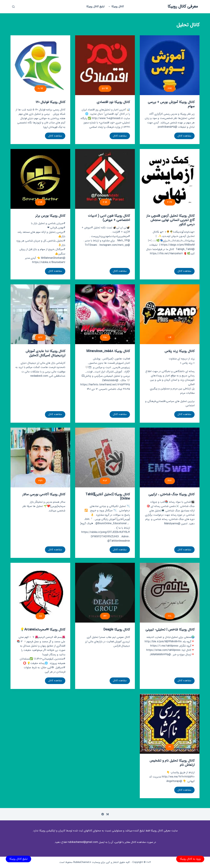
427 (170, 481)
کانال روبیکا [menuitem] (116, 6)
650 (105, 337)
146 (105, 616)
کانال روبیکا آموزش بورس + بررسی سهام (171, 104)
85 (40, 616)
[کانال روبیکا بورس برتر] (40, 179)
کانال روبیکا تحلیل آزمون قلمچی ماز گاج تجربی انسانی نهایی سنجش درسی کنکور (170, 220)
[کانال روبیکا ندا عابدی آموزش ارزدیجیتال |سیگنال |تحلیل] (40, 314)
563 (40, 337)
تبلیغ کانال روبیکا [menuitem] (95, 6)
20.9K (40, 89)
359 (40, 481)
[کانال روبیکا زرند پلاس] (170, 314)
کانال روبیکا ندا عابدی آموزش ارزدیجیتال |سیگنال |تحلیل (45, 353)
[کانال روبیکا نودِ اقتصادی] (105, 65)
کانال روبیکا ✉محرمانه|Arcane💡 (43, 630)
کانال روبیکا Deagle (117, 630)
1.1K (170, 337)
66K (170, 89)
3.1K (105, 202)
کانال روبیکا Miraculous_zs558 (108, 351)
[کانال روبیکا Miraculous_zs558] (105, 314)
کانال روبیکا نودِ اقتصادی (113, 102)
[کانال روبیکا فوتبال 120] (40, 65)
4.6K (170, 202)
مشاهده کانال (184, 137)
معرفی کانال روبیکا (183, 6)
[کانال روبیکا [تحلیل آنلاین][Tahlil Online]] (105, 457)
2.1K (40, 202)
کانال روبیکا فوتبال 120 (50, 102)
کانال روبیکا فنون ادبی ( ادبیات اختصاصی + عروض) (109, 218)
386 (105, 481)
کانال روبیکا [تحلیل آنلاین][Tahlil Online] (108, 497)
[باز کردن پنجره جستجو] (13, 7)
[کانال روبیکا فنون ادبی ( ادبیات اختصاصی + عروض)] (105, 179)
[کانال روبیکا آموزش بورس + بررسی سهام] (170, 65)
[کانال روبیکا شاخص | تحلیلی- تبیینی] (170, 593)
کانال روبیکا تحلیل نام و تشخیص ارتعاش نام (172, 763)
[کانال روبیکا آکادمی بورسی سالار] (40, 457)
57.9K (105, 89)
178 (170, 616)
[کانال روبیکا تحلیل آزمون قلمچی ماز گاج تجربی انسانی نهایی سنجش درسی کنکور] (170, 179)
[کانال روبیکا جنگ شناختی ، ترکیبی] (170, 457)
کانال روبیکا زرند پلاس (180, 351)
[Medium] (108, 814)
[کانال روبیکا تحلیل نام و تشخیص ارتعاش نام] (170, 724)
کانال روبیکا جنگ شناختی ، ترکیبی (172, 494)
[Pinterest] (103, 814)
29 (170, 747)
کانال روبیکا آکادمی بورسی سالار (44, 494)
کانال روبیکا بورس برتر (50, 216)
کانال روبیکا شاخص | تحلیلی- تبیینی (170, 630)
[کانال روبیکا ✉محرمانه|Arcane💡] (40, 593)
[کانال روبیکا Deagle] (105, 593)
